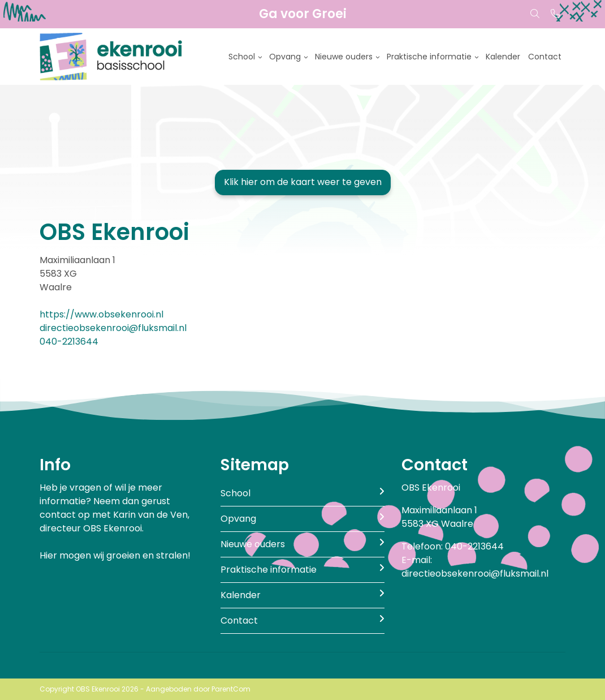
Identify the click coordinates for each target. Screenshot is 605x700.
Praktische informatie (429, 57)
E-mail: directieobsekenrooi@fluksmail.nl (475, 567)
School (242, 57)
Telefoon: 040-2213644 (453, 546)
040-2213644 (69, 342)
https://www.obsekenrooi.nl (101, 314)
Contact (545, 57)
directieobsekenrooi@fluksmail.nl (113, 328)
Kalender (503, 57)
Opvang (285, 57)
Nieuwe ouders (344, 57)
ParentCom (231, 689)
